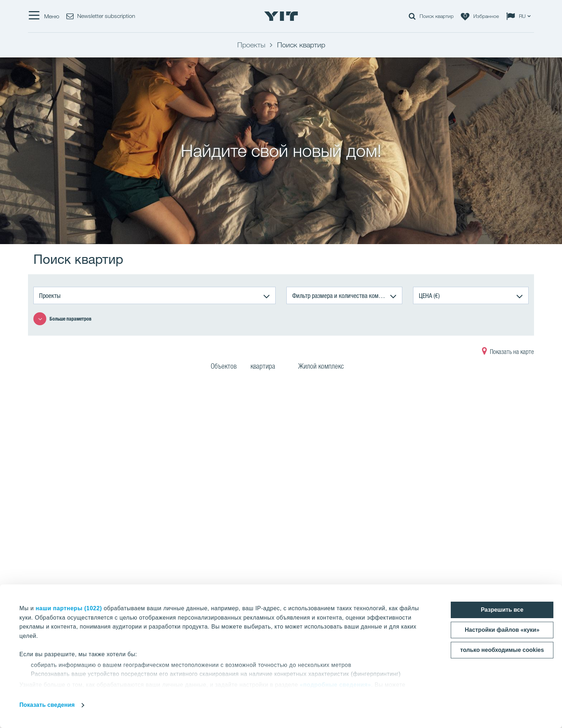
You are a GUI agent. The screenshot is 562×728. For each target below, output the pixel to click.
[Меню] (44, 16)
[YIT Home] (281, 16)
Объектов (224, 367)
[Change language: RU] (520, 16)
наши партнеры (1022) (69, 608)
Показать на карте (508, 353)
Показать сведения (47, 705)
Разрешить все (502, 610)
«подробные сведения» (335, 685)
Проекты (50, 295)
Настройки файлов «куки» (502, 630)
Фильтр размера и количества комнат (339, 295)
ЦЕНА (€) (429, 295)
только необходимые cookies (502, 650)
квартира (267, 367)
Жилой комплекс (326, 367)
